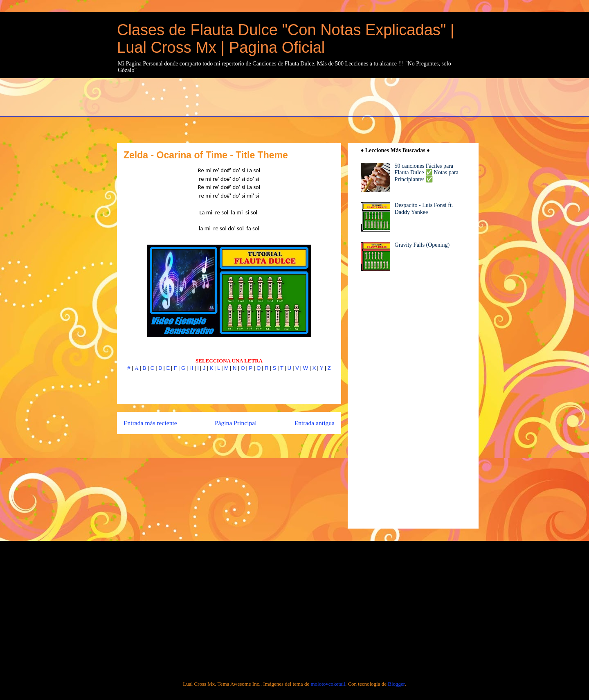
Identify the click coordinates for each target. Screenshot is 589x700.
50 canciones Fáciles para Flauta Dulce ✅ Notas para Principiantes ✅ (427, 173)
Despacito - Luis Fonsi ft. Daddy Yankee (424, 209)
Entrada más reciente (150, 423)
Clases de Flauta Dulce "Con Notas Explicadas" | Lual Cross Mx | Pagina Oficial (286, 39)
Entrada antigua (315, 423)
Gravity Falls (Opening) (422, 245)
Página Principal (236, 423)
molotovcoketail (328, 684)
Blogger (396, 684)
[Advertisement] (315, 96)
